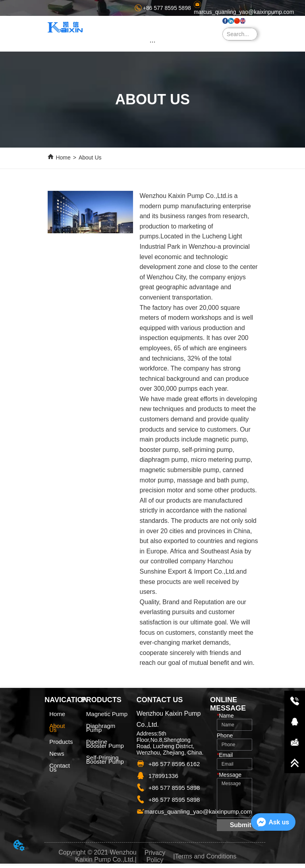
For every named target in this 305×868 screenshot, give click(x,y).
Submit (241, 825)
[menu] (152, 42)
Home (63, 157)
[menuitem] (152, 42)
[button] (152, 42)
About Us (90, 157)
